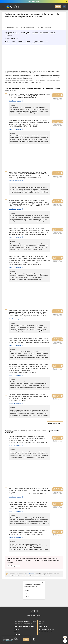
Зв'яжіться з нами (26, 575)
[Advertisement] (34, 22)
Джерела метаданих (46, 632)
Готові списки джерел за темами (33, 583)
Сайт (14, 42)
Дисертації (29, 596)
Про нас (42, 624)
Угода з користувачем (46, 629)
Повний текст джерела (16, 101)
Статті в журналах (31, 594)
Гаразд (26, 639)
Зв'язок (42, 621)
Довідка (17, 634)
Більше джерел (55, 423)
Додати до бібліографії (58, 95)
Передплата (43, 626)
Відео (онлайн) (38, 42)
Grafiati (12, 27)
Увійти (58, 7)
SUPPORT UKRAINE (33, 2)
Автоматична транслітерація (24, 624)
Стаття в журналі (24, 42)
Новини (17, 629)
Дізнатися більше (7, 641)
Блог (16, 632)
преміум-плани (30, 573)
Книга (7, 42)
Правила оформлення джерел (24, 626)
